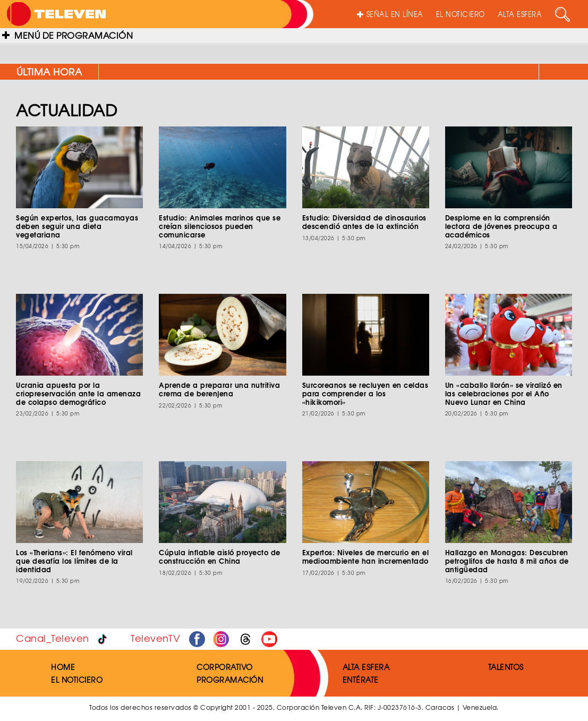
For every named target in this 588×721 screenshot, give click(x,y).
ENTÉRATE (361, 680)
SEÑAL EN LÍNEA (390, 14)
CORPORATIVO (225, 667)
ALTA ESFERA (520, 14)
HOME (63, 667)
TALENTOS (506, 667)
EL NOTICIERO (461, 14)
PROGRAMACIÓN (230, 680)
